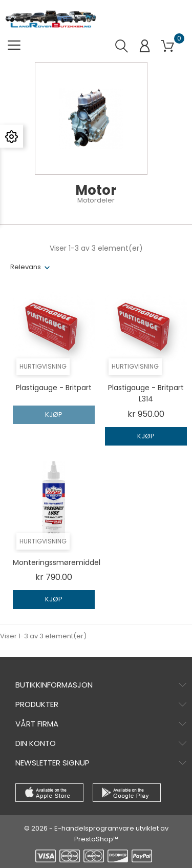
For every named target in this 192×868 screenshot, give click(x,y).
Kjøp (54, 415)
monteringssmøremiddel (57, 562)
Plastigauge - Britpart (54, 388)
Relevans (26, 267)
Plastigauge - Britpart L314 (146, 393)
